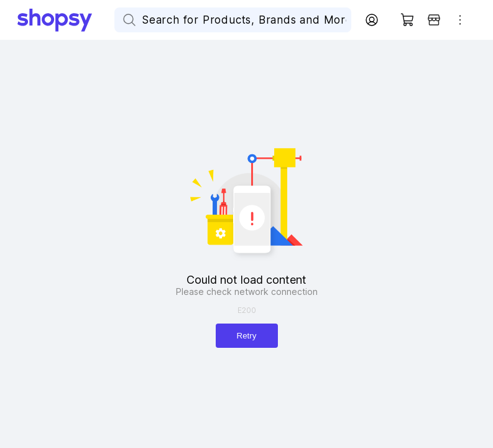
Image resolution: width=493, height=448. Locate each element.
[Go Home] (66, 20)
